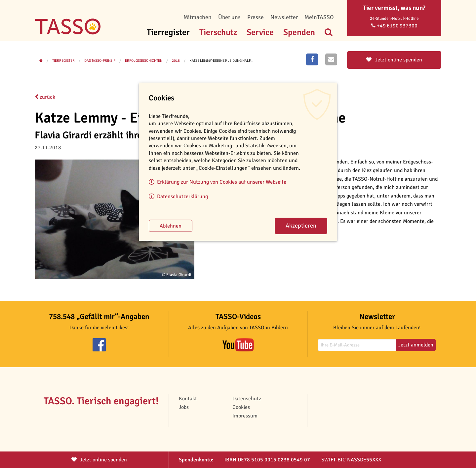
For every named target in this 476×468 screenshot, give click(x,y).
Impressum (245, 416)
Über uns (229, 17)
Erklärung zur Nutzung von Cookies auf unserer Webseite (222, 182)
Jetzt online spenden (394, 60)
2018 (176, 61)
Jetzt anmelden (416, 345)
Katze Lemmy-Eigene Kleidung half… (221, 61)
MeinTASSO (319, 17)
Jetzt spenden (99, 460)
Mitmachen (198, 17)
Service (260, 32)
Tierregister (168, 32)
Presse (256, 17)
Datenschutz (247, 399)
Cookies (241, 407)
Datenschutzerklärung (182, 197)
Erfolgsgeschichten (144, 61)
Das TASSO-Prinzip (100, 61)
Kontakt (188, 399)
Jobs (184, 407)
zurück (45, 97)
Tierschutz (218, 32)
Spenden (299, 32)
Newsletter (284, 17)
